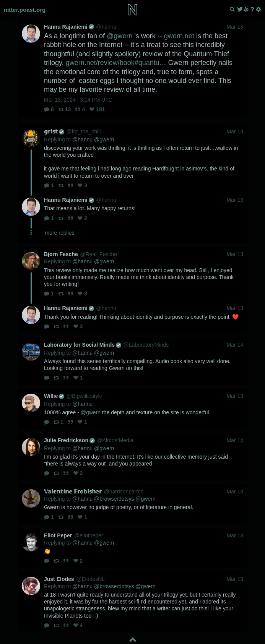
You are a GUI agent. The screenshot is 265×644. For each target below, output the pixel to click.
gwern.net (179, 36)
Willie (54, 396)
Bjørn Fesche (61, 254)
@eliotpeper (89, 535)
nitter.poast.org (25, 10)
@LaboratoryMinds (146, 345)
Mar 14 (235, 345)
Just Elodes (59, 579)
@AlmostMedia (115, 440)
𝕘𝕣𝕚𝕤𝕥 (54, 131)
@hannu (106, 27)
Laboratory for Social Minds (83, 345)
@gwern (119, 36)
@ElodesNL (90, 579)
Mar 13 (235, 27)
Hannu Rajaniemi (69, 27)
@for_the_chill (84, 131)
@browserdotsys (114, 499)
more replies (60, 233)
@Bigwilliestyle (85, 396)
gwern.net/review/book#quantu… (116, 63)
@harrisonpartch (124, 492)
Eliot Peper (58, 535)
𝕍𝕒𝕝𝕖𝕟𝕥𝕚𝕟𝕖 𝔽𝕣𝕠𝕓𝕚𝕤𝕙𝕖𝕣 (73, 492)
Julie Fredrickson (69, 440)
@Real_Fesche (98, 254)
